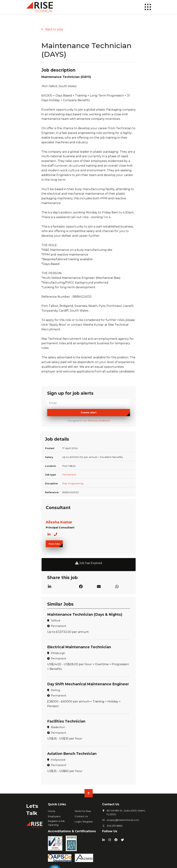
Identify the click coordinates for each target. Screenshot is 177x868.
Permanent (69, 475)
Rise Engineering (73, 483)
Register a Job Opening (56, 822)
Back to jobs (54, 29)
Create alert (88, 412)
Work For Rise (83, 810)
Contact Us (81, 816)
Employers (54, 816)
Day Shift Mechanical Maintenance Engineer (88, 684)
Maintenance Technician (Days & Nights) (85, 614)
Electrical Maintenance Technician (79, 647)
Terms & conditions (99, 421)
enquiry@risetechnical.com (123, 819)
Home (52, 810)
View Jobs (54, 544)
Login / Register (84, 821)
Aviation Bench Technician (72, 753)
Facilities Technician (66, 721)
